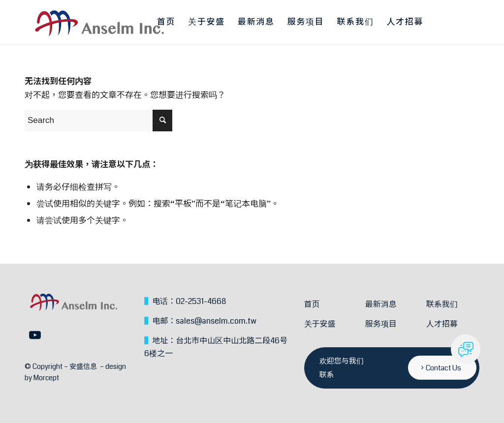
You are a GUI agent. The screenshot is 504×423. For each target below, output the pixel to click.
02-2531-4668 (201, 301)
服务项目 (381, 324)
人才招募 (442, 324)
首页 (312, 304)
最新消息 (381, 304)
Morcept (46, 378)
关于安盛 (320, 324)
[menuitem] (166, 22)
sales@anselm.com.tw (216, 321)
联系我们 (442, 304)
